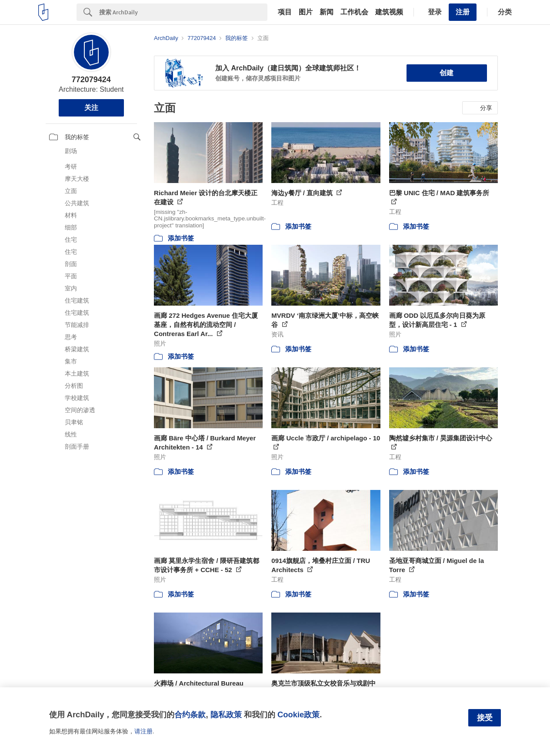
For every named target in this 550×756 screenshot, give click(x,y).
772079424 (91, 80)
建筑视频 (389, 12)
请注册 (143, 731)
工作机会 (354, 12)
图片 (306, 12)
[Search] (183, 12)
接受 (485, 718)
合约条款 (190, 714)
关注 (91, 108)
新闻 (327, 12)
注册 (463, 12)
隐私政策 (226, 714)
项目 (285, 12)
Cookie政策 (298, 714)
